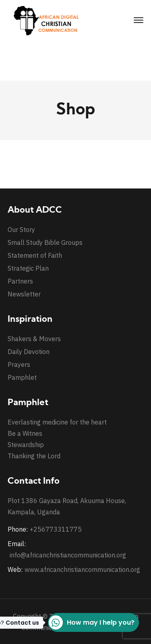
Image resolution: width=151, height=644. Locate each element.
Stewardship (26, 445)
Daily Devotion (29, 352)
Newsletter (24, 294)
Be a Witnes (25, 433)
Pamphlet (22, 377)
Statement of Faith (35, 255)
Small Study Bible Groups (45, 242)
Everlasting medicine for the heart (57, 422)
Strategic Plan (28, 268)
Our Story (21, 230)
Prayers (19, 364)
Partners (20, 281)
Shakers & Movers (34, 339)
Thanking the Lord (34, 456)
